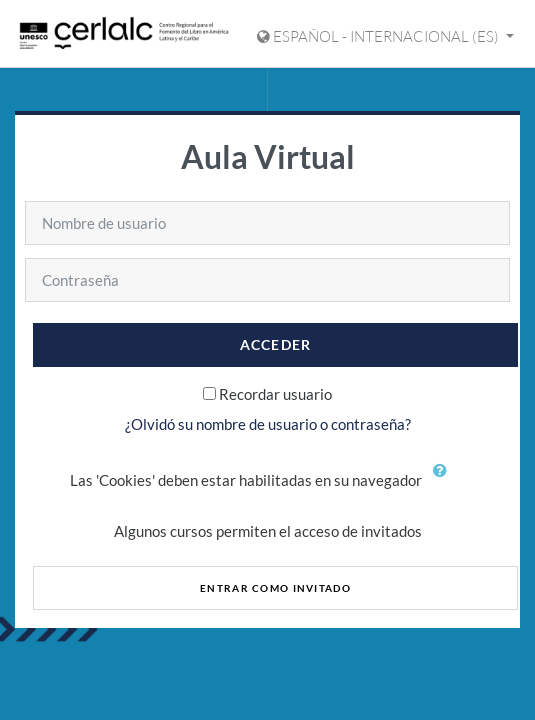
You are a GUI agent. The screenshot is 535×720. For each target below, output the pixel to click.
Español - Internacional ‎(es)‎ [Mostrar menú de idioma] (379, 36)
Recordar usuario (275, 394)
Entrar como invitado (275, 588)
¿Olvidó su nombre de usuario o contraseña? (268, 424)
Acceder (276, 344)
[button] (445, 482)
